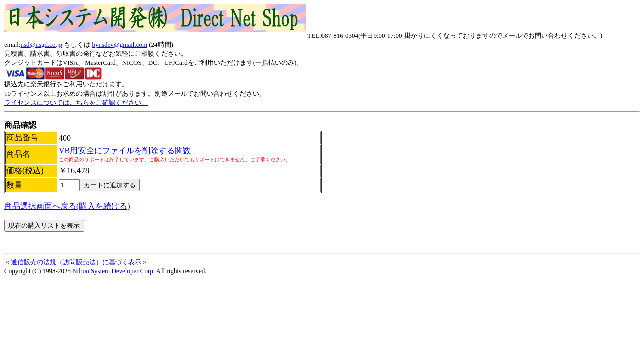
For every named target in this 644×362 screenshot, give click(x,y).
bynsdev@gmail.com (119, 44)
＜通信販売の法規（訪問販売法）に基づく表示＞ (76, 262)
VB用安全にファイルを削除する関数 (125, 151)
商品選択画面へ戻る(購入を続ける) (67, 206)
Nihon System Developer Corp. (114, 271)
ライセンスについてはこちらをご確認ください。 (76, 102)
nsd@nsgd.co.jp (42, 44)
